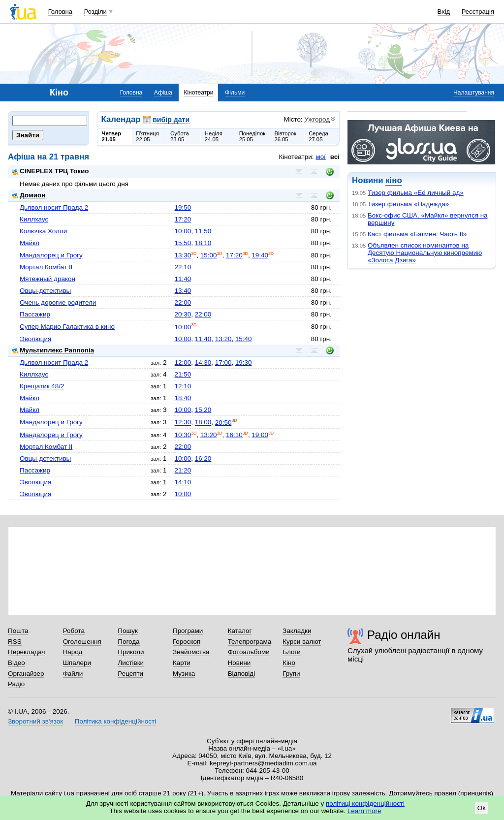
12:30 (183, 423)
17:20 (183, 219)
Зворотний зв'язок (35, 721)
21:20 (183, 470)
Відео (16, 663)
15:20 (203, 410)
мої (320, 157)
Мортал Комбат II (46, 267)
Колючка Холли (43, 231)
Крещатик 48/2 (42, 386)
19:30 (244, 363)
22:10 (183, 267)
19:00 (260, 435)
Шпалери (77, 663)
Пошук (128, 631)
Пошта (18, 631)
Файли (73, 674)
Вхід (444, 12)
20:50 (223, 423)
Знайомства (191, 652)
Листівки (131, 663)
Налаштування (474, 93)
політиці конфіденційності (365, 804)
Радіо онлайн (404, 635)
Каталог (240, 631)
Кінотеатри (198, 93)
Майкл (30, 243)
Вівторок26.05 (285, 136)
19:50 (183, 207)
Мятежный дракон (47, 279)
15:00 (209, 255)
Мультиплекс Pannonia (53, 350)
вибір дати (171, 120)
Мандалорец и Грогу (51, 255)
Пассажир (35, 314)
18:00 (203, 423)
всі (335, 157)
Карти (182, 663)
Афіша (163, 93)
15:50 (183, 243)
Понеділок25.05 (252, 136)
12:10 (183, 386)
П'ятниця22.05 (147, 136)
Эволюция (35, 339)
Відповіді (242, 674)
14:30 (203, 363)
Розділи (95, 12)
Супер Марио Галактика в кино (67, 327)
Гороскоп (187, 642)
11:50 (203, 231)
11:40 (183, 279)
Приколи (131, 652)
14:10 (183, 482)
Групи (291, 674)
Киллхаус (34, 219)
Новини (239, 663)
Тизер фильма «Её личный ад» (416, 193)
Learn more (364, 811)
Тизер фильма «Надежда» (408, 204)
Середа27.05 (318, 136)
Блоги (292, 652)
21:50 (183, 374)
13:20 (223, 339)
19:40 (260, 255)
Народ (73, 652)
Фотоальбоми (249, 652)
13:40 (183, 291)
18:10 (203, 243)
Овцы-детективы (45, 291)
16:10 (234, 435)
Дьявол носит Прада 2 (54, 207)
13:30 (183, 255)
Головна (60, 12)
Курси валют (302, 642)
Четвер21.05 (112, 136)
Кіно (289, 663)
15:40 (244, 339)
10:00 (183, 231)
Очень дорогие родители (58, 302)
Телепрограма (250, 642)
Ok (482, 808)
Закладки (297, 631)
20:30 (183, 314)
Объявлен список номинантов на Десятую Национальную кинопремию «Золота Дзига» (425, 253)
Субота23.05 (180, 136)
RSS (15, 642)
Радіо (16, 684)
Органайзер (26, 674)
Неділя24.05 (214, 136)
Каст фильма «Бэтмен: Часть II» (417, 234)
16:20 (203, 458)
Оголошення (82, 642)
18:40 (183, 398)
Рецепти (130, 674)
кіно (394, 180)
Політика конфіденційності (115, 721)
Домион (29, 195)
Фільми (235, 93)
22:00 (183, 302)
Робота (74, 631)
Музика (184, 674)
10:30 (183, 435)
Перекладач (26, 652)
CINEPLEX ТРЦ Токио (50, 171)
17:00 (223, 363)
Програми (188, 631)
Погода (128, 642)
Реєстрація (478, 12)
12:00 (183, 363)
